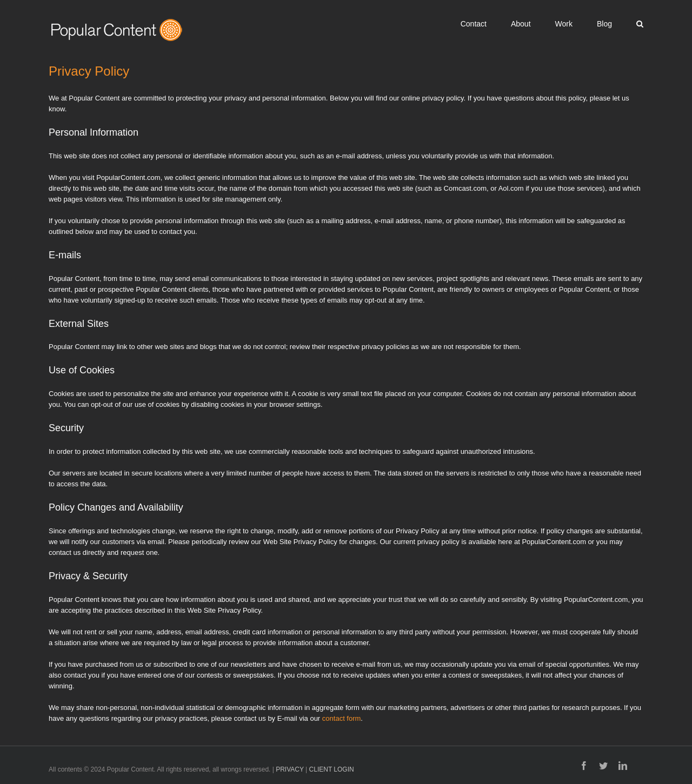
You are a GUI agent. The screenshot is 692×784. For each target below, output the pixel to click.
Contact (474, 24)
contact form (342, 718)
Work (564, 24)
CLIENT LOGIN (332, 769)
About (521, 24)
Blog (604, 24)
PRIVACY (290, 769)
